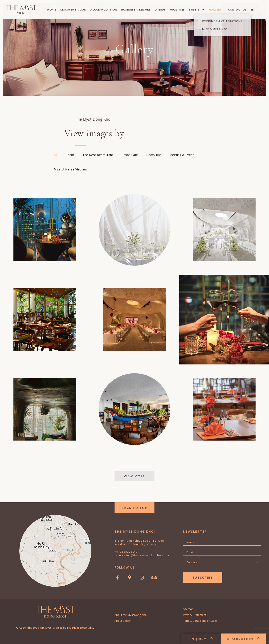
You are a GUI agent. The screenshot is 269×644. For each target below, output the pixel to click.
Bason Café (130, 155)
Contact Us (237, 9)
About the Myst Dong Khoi (131, 615)
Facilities (177, 9)
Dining (160, 9)
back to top (134, 508)
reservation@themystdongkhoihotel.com (143, 555)
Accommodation (104, 9)
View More (134, 476)
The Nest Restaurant (98, 155)
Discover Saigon (73, 9)
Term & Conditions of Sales (200, 621)
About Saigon (123, 621)
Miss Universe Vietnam (70, 169)
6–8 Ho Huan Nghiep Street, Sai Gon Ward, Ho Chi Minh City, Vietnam (139, 542)
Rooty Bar (154, 155)
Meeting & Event (182, 155)
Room (70, 155)
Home (52, 9)
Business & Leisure (136, 9)
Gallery (215, 9)
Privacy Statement (195, 615)
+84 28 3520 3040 (126, 552)
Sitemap (188, 609)
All (55, 155)
